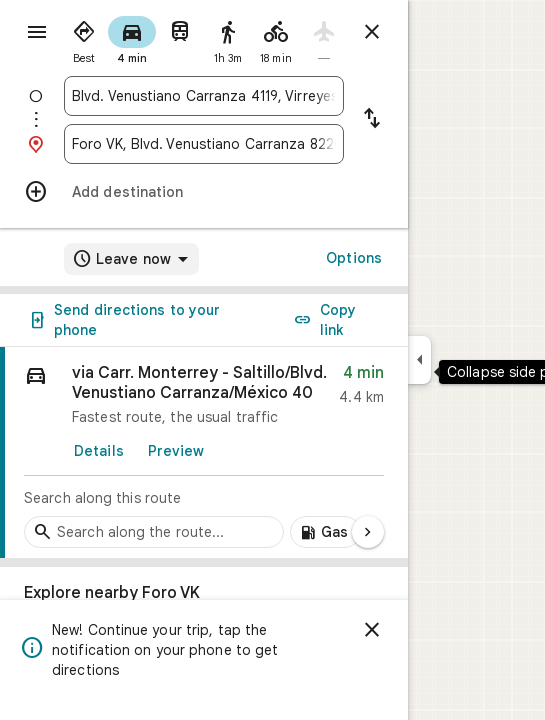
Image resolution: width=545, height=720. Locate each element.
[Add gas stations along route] (325, 532)
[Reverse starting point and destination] (372, 120)
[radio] (84, 38)
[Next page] (368, 532)
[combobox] (204, 96)
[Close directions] (372, 32)
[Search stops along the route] (154, 532)
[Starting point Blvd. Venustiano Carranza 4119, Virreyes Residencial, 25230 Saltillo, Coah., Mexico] (204, 96)
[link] (204, 453)
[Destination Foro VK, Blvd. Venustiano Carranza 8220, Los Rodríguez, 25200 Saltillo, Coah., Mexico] (204, 144)
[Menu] (37, 32)
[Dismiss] (372, 630)
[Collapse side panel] (419, 360)
